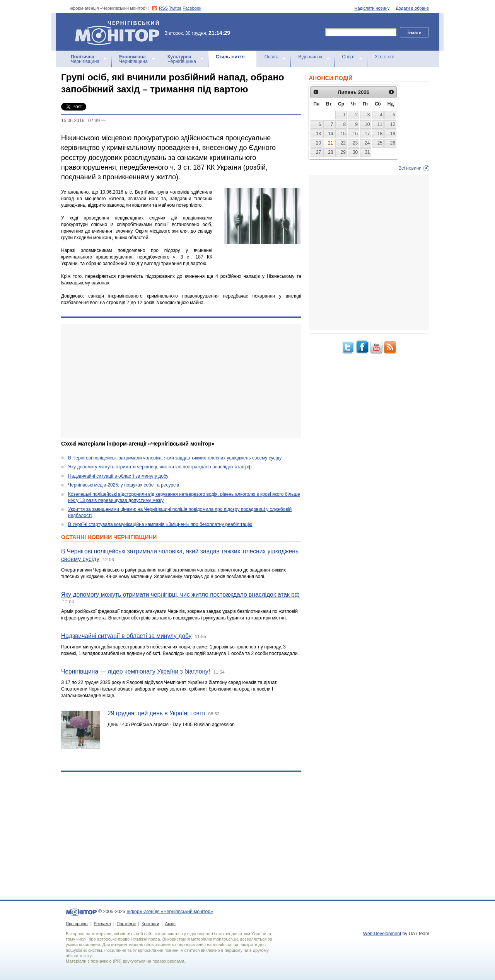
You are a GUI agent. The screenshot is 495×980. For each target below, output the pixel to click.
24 (367, 143)
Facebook (192, 8)
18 (380, 134)
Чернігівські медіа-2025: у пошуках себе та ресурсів (124, 485)
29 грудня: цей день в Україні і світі (156, 713)
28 (330, 152)
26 (393, 143)
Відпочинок (310, 57)
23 (355, 143)
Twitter (175, 8)
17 (367, 134)
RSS (163, 8)
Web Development (382, 934)
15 (343, 134)
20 (318, 143)
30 (355, 152)
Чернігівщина (85, 59)
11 (380, 124)
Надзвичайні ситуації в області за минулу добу (118, 476)
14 (330, 134)
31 (367, 152)
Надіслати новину (372, 8)
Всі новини (410, 168)
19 (393, 134)
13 (318, 134)
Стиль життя (230, 57)
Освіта (271, 57)
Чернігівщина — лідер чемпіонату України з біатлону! (136, 671)
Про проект (77, 924)
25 (380, 143)
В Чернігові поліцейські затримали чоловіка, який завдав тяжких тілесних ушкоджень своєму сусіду (175, 458)
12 (393, 124)
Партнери (126, 924)
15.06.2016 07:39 (80, 121)
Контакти (150, 924)
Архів (170, 924)
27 (318, 152)
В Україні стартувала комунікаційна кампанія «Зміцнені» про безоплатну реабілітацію (160, 524)
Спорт (348, 57)
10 (367, 124)
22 (343, 143)
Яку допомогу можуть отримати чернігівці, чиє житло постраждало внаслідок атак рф (160, 467)
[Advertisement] (181, 381)
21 (330, 143)
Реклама (102, 924)
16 (355, 134)
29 (343, 152)
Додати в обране (412, 8)
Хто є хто (385, 57)
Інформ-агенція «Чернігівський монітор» (120, 32)
